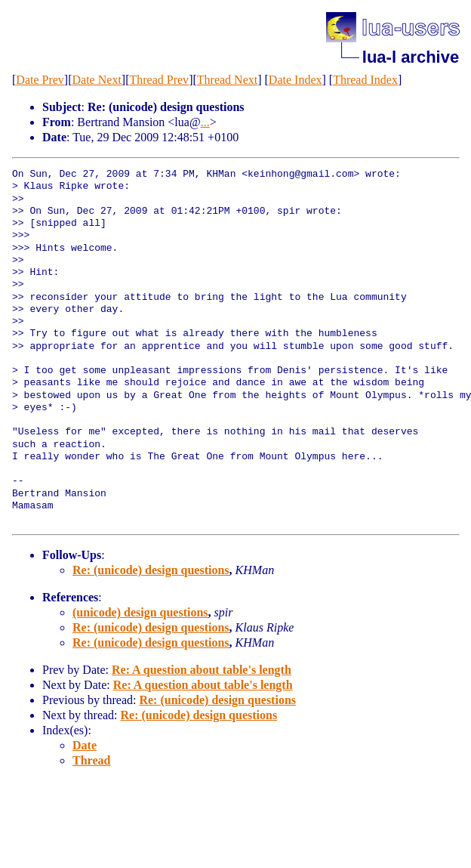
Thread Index (365, 80)
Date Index (296, 80)
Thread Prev (159, 80)
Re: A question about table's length (202, 670)
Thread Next (227, 80)
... (205, 122)
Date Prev (40, 80)
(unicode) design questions (140, 612)
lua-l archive (411, 57)
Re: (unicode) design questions (151, 570)
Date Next (97, 80)
